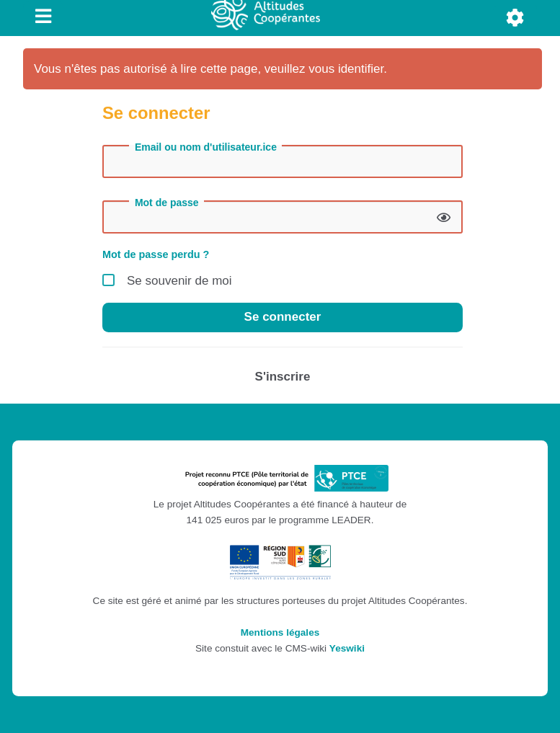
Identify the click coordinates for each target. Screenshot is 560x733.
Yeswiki (347, 648)
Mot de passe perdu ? (156, 254)
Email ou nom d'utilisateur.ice (206, 147)
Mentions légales (280, 632)
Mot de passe (167, 203)
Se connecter (283, 317)
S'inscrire (283, 377)
